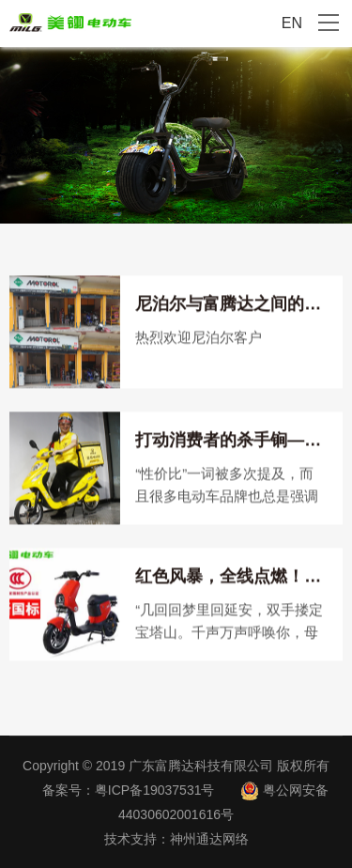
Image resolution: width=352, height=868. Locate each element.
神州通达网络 (209, 839)
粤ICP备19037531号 (155, 790)
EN (292, 23)
